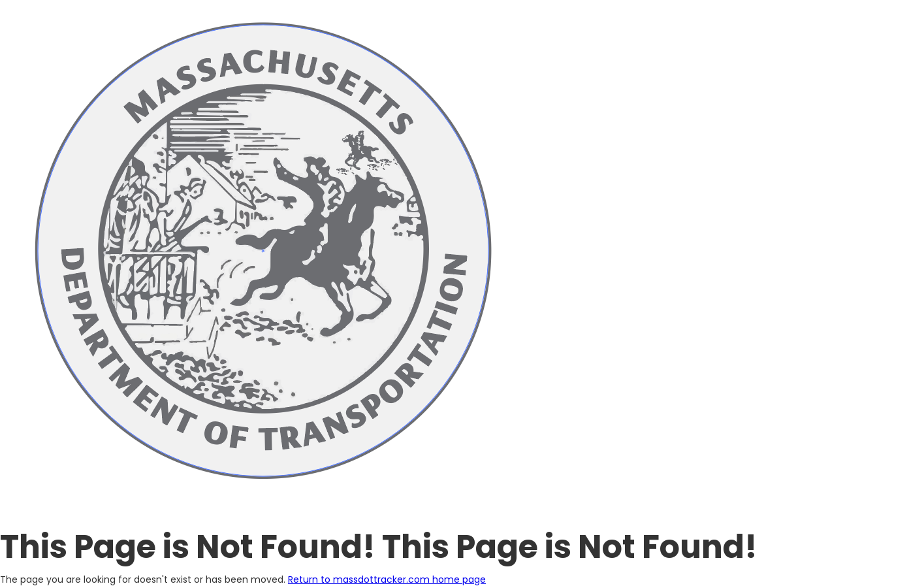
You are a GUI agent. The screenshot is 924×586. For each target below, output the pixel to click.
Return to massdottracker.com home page (387, 579)
